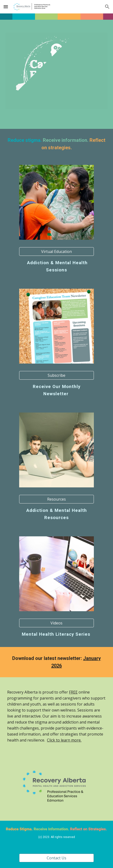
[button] (6, 7)
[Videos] (56, 623)
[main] (56, 144)
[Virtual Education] (56, 251)
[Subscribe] (56, 375)
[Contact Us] (56, 858)
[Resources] (56, 499)
